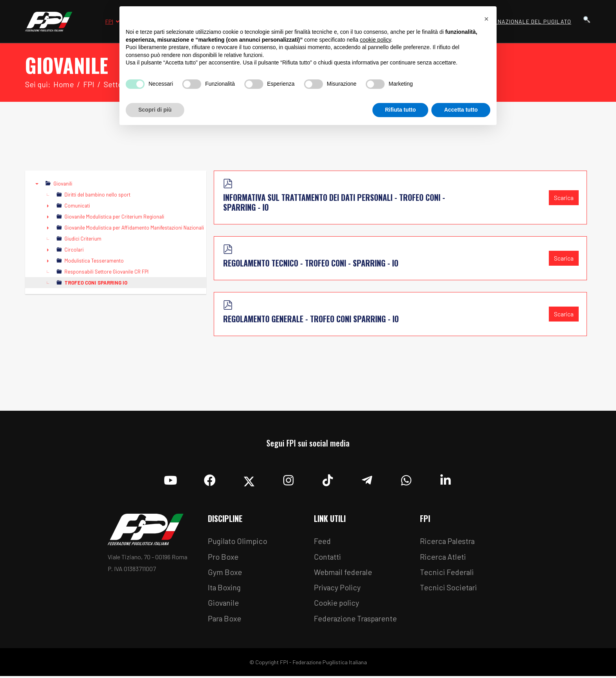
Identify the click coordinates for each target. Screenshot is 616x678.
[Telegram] (367, 479)
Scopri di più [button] (155, 110)
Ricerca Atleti (443, 557)
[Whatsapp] (406, 479)
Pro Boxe (223, 557)
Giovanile (224, 605)
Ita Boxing (225, 589)
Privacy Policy (338, 589)
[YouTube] (170, 479)
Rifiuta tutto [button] (401, 110)
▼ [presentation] (37, 184)
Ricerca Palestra (448, 542)
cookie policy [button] (375, 40)
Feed (323, 542)
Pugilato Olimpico (238, 542)
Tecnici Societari (449, 589)
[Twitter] (249, 479)
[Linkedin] (445, 479)
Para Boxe (225, 620)
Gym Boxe (225, 573)
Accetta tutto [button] (461, 110)
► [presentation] (48, 206)
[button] (486, 19)
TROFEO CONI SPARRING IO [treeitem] (96, 283)
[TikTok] (328, 479)
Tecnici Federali (447, 573)
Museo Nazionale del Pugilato (524, 21)
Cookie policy (337, 605)
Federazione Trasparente (357, 620)
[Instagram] (288, 479)
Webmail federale (344, 573)
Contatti (328, 557)
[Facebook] (210, 479)
